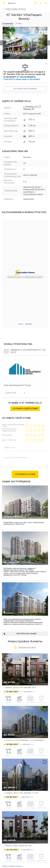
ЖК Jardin (10, 840)
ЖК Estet (9, 735)
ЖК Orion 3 (10, 788)
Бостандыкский (32, 114)
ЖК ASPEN (9, 682)
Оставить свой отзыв (25, 409)
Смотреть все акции (20, 634)
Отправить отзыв (25, 474)
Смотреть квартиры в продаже (22, 79)
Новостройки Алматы (16, 9)
